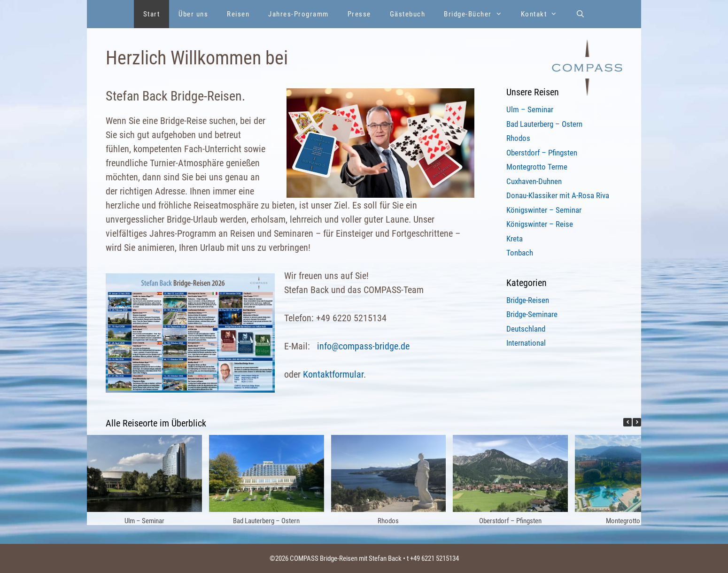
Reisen (238, 14)
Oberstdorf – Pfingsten (542, 153)
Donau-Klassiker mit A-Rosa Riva (558, 195)
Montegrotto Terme (537, 167)
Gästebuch (408, 14)
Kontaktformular (333, 374)
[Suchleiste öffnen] (580, 14)
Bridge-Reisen (528, 300)
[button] (637, 422)
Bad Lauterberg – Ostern (544, 124)
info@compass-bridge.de (363, 346)
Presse (359, 14)
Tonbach (520, 253)
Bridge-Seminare (532, 314)
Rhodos (518, 138)
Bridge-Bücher (478, 14)
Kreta (515, 239)
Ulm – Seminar (530, 109)
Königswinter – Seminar (544, 210)
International (526, 343)
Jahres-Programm (298, 14)
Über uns (193, 14)
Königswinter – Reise (540, 224)
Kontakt (544, 14)
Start (152, 14)
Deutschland (526, 329)
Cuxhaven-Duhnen (534, 181)
